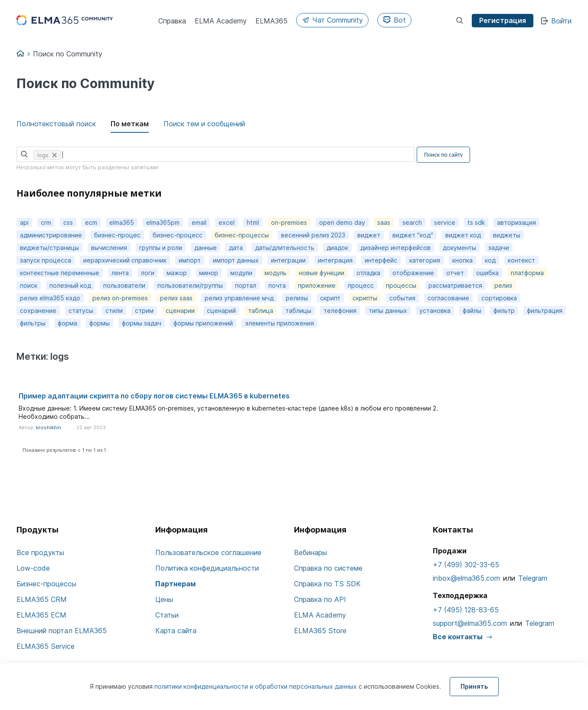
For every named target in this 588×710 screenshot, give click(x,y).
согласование (448, 298)
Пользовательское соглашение (208, 552)
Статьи (167, 615)
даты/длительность (285, 248)
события (402, 298)
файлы (472, 311)
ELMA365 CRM (42, 599)
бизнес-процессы (242, 235)
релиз (503, 285)
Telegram (533, 578)
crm (46, 222)
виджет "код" (413, 235)
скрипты (365, 298)
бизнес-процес (117, 235)
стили (114, 311)
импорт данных (236, 260)
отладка (368, 273)
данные (206, 248)
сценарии (180, 311)
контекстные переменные (60, 273)
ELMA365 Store (320, 631)
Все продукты (40, 552)
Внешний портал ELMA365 (62, 631)
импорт (190, 260)
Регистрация (503, 20)
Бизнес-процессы (46, 584)
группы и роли (161, 248)
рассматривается (455, 285)
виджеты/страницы (49, 248)
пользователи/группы (190, 285)
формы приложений (203, 323)
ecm (91, 222)
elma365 (122, 222)
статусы (81, 311)
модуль (276, 273)
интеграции (288, 260)
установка (435, 311)
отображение (413, 273)
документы (459, 248)
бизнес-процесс (178, 235)
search (412, 222)
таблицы (298, 311)
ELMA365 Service (46, 646)
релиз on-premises (120, 298)
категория (425, 260)
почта (277, 285)
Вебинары (310, 552)
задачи (499, 248)
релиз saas (176, 298)
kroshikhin (49, 427)
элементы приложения (279, 323)
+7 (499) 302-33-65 (466, 565)
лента (120, 273)
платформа (527, 273)
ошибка (487, 273)
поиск (29, 285)
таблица (261, 311)
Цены (164, 599)
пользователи (124, 285)
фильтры (33, 323)
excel (227, 222)
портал (246, 285)
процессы (401, 285)
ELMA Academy (320, 615)
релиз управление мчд (239, 298)
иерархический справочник (125, 260)
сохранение (38, 311)
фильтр (504, 311)
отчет (455, 273)
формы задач (142, 323)
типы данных (388, 311)
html (253, 222)
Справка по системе (328, 568)
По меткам (130, 124)
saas (384, 222)
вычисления (109, 248)
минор (209, 273)
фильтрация (545, 311)
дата (236, 248)
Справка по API (320, 599)
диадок (337, 248)
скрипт (330, 298)
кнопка (462, 260)
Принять (474, 686)
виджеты (507, 235)
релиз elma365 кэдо (50, 298)
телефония (340, 311)
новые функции (322, 273)
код (490, 260)
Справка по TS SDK (327, 584)
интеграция (335, 260)
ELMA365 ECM (41, 615)
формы (100, 323)
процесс (361, 285)
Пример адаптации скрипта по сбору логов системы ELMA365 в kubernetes (154, 396)
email (199, 222)
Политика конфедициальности (207, 568)
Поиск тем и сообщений (204, 124)
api (24, 222)
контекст (521, 260)
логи (148, 273)
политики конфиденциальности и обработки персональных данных (256, 686)
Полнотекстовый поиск (56, 124)
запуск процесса (46, 260)
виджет (369, 235)
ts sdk (476, 222)
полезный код (70, 285)
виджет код (463, 235)
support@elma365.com (470, 623)
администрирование (51, 235)
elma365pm (163, 222)
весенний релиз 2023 (313, 235)
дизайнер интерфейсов (395, 248)
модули (241, 273)
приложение (317, 285)
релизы (297, 298)
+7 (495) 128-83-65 (466, 610)
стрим (144, 311)
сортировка (499, 298)
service (445, 222)
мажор (177, 273)
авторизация (516, 222)
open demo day (342, 222)
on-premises (289, 222)
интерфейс (381, 260)
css (68, 222)
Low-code (33, 568)
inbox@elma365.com (466, 578)
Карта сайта (176, 631)
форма (67, 323)
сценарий (221, 311)
